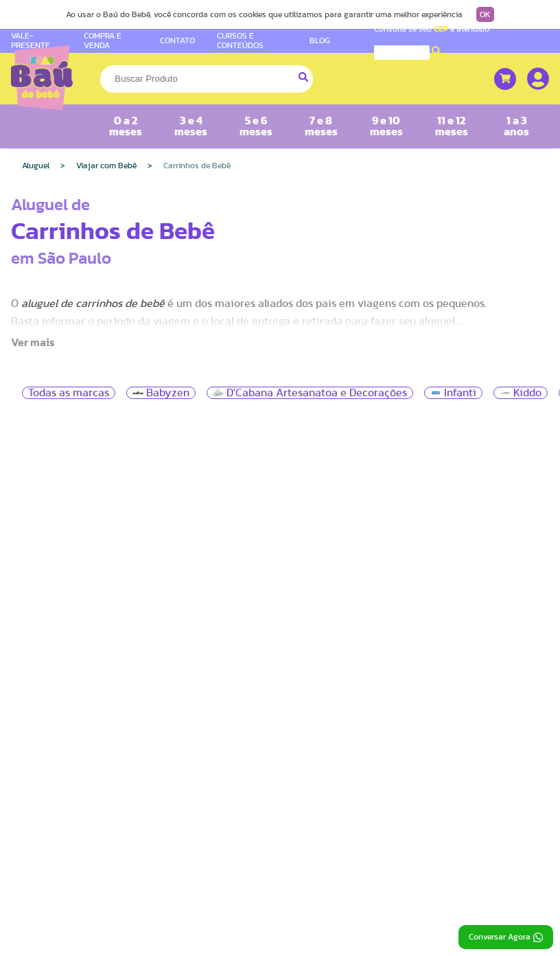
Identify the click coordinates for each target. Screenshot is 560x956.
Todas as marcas (69, 393)
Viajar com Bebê (106, 166)
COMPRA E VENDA (103, 40)
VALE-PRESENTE (31, 40)
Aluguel (36, 166)
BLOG (320, 41)
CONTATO (177, 41)
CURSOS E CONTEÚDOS (240, 40)
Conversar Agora (506, 937)
